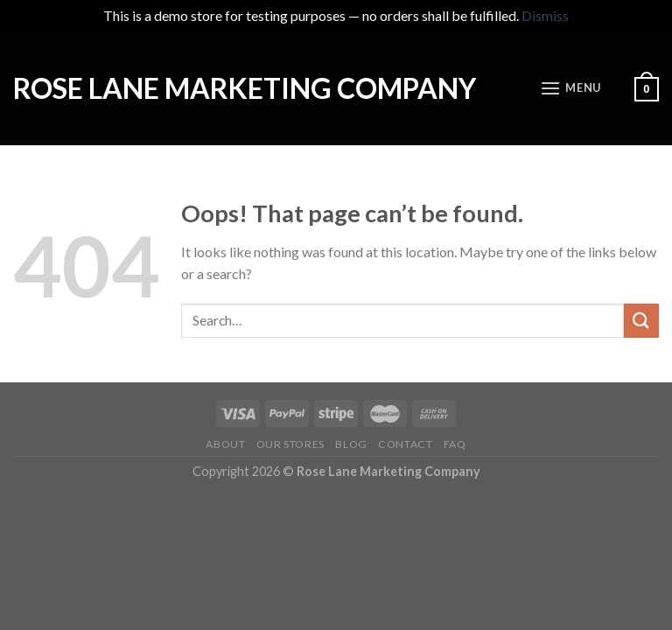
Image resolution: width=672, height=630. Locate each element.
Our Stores (290, 444)
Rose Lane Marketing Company (245, 88)
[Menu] (570, 88)
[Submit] (641, 321)
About (225, 444)
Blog (351, 444)
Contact (405, 444)
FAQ (455, 444)
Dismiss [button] (545, 15)
